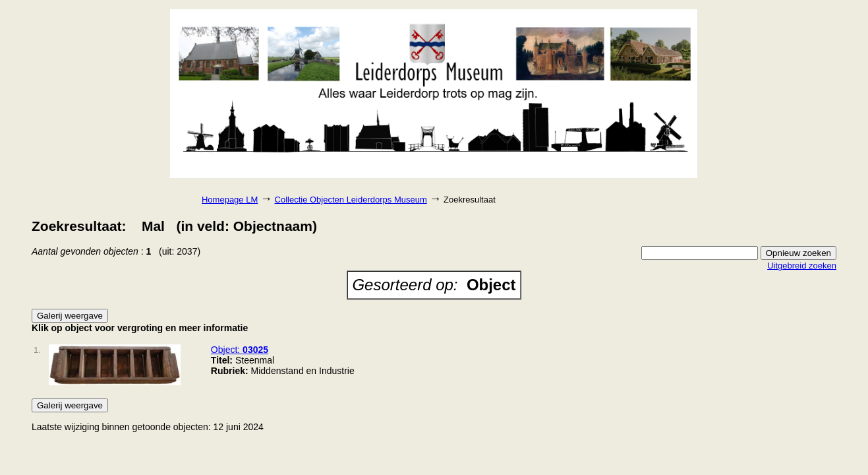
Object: (240, 350)
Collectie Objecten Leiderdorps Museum (351, 200)
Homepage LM (230, 200)
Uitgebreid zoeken (802, 266)
